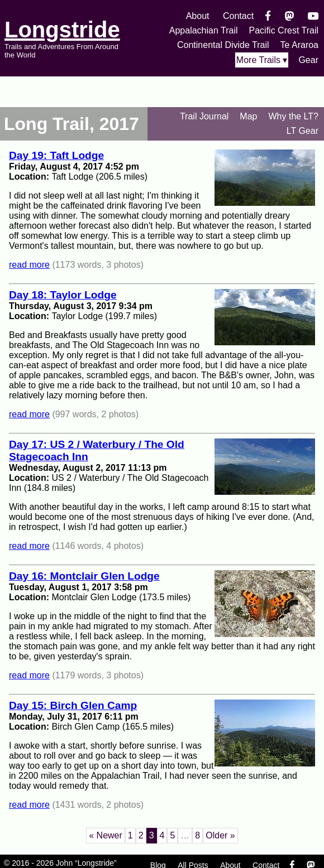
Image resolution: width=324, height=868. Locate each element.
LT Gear (302, 131)
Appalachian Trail (204, 30)
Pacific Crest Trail (284, 30)
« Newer (106, 835)
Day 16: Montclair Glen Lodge (84, 576)
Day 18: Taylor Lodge (63, 295)
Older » (220, 835)
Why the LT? (293, 116)
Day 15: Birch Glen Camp (73, 705)
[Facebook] (268, 16)
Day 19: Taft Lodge (56, 155)
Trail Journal (204, 116)
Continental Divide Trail (223, 45)
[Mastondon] (290, 16)
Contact (238, 16)
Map (248, 116)
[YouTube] (313, 16)
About (198, 16)
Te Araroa (299, 45)
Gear (308, 60)
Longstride (62, 30)
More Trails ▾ (262, 60)
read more (29, 265)
